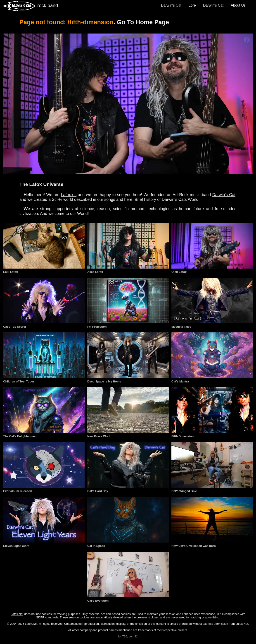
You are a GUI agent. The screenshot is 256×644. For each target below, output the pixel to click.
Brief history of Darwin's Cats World (166, 199)
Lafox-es (69, 195)
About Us (238, 5)
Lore (192, 5)
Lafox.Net (17, 614)
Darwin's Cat (171, 5)
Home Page (152, 22)
